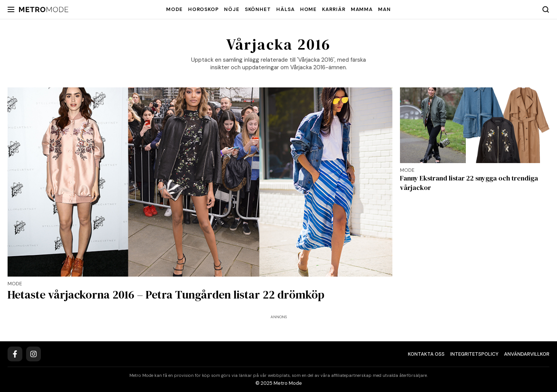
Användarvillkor (527, 354)
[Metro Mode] (44, 10)
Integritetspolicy (474, 354)
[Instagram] (33, 354)
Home (309, 9)
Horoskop (203, 9)
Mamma (362, 9)
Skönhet (258, 9)
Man (384, 9)
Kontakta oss (426, 354)
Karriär (334, 9)
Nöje (232, 9)
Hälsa (286, 9)
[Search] (546, 9)
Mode (174, 9)
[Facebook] (15, 354)
